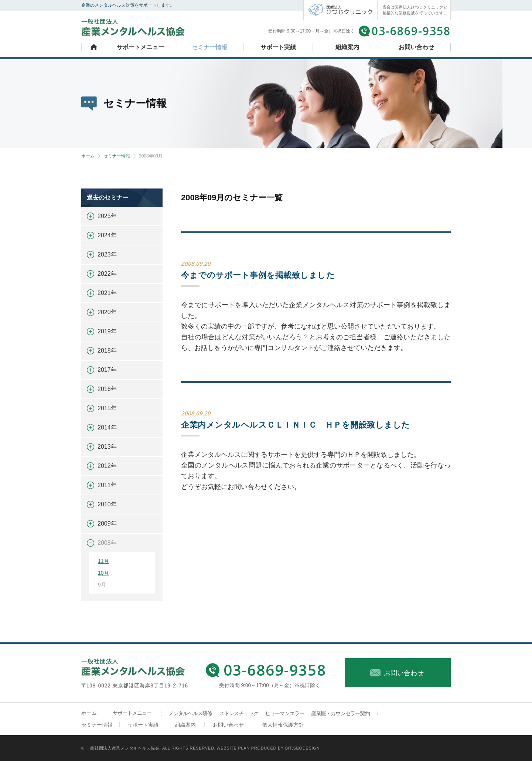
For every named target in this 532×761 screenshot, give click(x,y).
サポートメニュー (140, 47)
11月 (103, 561)
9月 (102, 585)
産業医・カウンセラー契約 (340, 713)
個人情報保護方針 (283, 725)
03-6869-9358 (411, 31)
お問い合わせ (416, 47)
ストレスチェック (239, 713)
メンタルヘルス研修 (190, 713)
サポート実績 (278, 47)
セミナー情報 (209, 47)
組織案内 (347, 47)
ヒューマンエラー (285, 713)
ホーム (94, 47)
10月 (103, 573)
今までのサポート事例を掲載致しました (258, 275)
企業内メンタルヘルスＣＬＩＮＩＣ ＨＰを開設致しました (296, 425)
